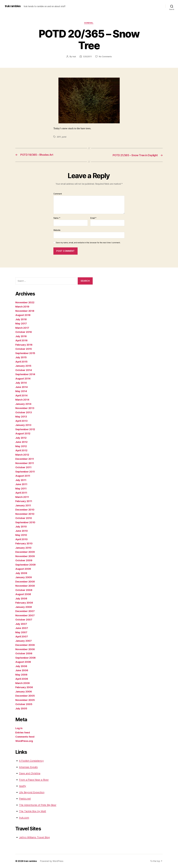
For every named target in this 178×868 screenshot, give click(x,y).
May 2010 (21, 535)
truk (74, 57)
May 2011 (21, 488)
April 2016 (22, 341)
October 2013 (24, 412)
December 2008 (25, 582)
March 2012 (23, 455)
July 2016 (21, 336)
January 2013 (24, 425)
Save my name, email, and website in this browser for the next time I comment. (88, 243)
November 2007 (25, 615)
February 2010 (24, 544)
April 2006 (22, 679)
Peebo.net (25, 799)
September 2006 (26, 658)
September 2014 (26, 374)
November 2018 (25, 311)
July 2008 (22, 598)
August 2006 (24, 662)
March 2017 (23, 328)
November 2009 (25, 556)
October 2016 (24, 332)
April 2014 (22, 395)
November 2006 (25, 649)
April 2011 (22, 493)
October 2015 (24, 349)
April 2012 (22, 450)
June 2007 (22, 628)
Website (57, 230)
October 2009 (24, 560)
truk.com (24, 818)
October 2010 (24, 518)
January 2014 (24, 404)
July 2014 (21, 383)
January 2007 (24, 641)
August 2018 (23, 315)
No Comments (106, 57)
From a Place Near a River (34, 780)
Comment (58, 194)
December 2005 (25, 696)
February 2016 (24, 345)
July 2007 (22, 624)
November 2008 (25, 586)
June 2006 (22, 670)
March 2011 (22, 497)
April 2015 (22, 362)
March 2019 (23, 307)
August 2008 (24, 594)
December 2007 (25, 611)
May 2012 (21, 446)
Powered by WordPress (52, 861)
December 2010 (25, 510)
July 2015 (21, 357)
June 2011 (22, 484)
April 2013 (22, 421)
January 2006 (24, 692)
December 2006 (25, 645)
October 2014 (24, 370)
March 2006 (23, 683)
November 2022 (25, 302)
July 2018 (21, 319)
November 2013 (25, 408)
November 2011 (25, 463)
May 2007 (21, 632)
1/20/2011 (87, 57)
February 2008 (24, 603)
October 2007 (24, 620)
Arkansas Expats (29, 767)
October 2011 (24, 467)
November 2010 (25, 514)
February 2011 (24, 501)
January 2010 (24, 548)
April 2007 (22, 637)
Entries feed (23, 732)
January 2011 (24, 505)
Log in (19, 728)
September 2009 (26, 565)
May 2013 (21, 417)
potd (64, 137)
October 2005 (24, 704)
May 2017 (21, 324)
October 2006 (24, 654)
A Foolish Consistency (32, 761)
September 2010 (26, 522)
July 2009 (22, 573)
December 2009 (25, 552)
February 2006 (24, 687)
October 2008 (24, 590)
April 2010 (22, 539)
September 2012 (26, 429)
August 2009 (24, 569)
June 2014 (22, 387)
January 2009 (24, 577)
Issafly (23, 786)
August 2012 (23, 434)
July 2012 (21, 438)
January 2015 (24, 366)
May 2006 (22, 675)
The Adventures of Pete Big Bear (38, 805)
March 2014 (23, 400)
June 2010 (22, 531)
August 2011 (23, 476)
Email (93, 218)
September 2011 (25, 472)
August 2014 (23, 379)
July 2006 (22, 666)
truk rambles (13, 6)
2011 (59, 137)
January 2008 (24, 607)
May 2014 (21, 391)
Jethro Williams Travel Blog (35, 837)
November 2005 (25, 700)
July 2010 (21, 527)
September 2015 (26, 353)
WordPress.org (25, 741)
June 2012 (22, 442)
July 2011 (21, 480)
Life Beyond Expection (32, 792)
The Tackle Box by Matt (33, 811)
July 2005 (22, 708)
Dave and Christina (30, 773)
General (89, 23)
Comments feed (25, 737)
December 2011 (25, 459)
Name (57, 218)
